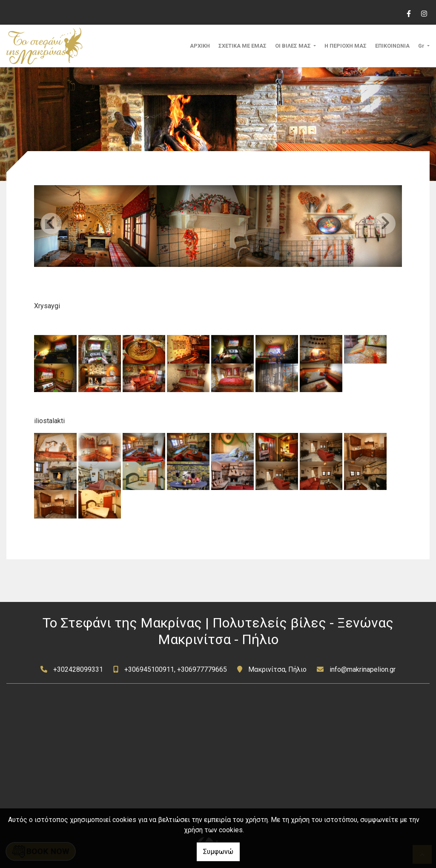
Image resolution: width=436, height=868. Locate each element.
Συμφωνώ (218, 852)
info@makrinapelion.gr (363, 669)
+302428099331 (78, 669)
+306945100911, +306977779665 (176, 669)
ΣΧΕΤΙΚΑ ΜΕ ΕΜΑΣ (242, 46)
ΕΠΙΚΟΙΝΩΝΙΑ (392, 46)
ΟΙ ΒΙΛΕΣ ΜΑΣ (294, 46)
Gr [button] (422, 46)
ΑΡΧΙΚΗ (200, 46)
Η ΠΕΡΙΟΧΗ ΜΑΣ (346, 46)
